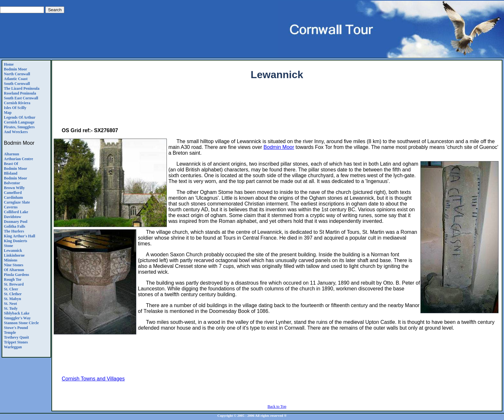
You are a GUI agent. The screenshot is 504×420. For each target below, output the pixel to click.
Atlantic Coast (16, 79)
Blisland (11, 173)
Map (8, 113)
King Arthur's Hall (19, 236)
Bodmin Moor (15, 69)
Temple (10, 333)
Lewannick (13, 251)
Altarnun (11, 154)
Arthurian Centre (18, 159)
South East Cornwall (21, 98)
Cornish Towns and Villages (93, 379)
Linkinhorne (14, 255)
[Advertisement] (277, 108)
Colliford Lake (16, 212)
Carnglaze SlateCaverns (17, 205)
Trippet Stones (16, 342)
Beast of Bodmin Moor (15, 166)
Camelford (13, 193)
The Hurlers (14, 231)
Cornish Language (19, 122)
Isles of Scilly (15, 108)
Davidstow (13, 217)
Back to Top (277, 406)
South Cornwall (17, 84)
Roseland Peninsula (20, 93)
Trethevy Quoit (16, 337)
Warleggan (13, 347)
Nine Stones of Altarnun (14, 267)
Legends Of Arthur (20, 117)
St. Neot (10, 304)
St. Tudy (11, 308)
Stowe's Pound (16, 328)
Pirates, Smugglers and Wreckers (19, 129)
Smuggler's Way (17, 318)
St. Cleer (11, 289)
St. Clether (13, 294)
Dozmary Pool (16, 222)
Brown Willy (14, 188)
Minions (11, 260)
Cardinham (13, 197)
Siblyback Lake (17, 313)
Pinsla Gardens (16, 275)
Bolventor (12, 183)
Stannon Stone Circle (21, 323)
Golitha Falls (14, 226)
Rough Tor (13, 279)
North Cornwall (17, 74)
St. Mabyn (12, 299)
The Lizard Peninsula (22, 88)
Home (9, 64)
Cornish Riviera (17, 103)
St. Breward (14, 284)
